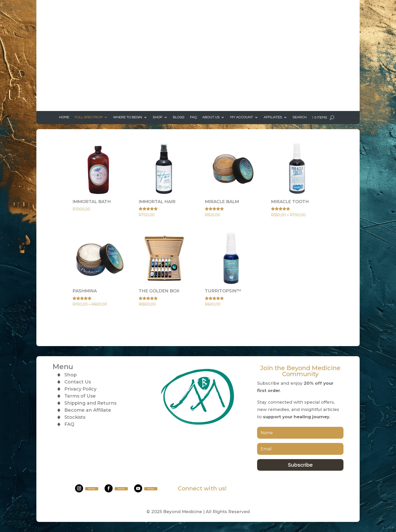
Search (300, 117)
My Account (241, 117)
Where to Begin (128, 117)
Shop (158, 117)
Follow (92, 489)
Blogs (179, 117)
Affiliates (273, 117)
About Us (211, 117)
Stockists (75, 417)
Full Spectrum (89, 117)
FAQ (193, 117)
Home (64, 117)
